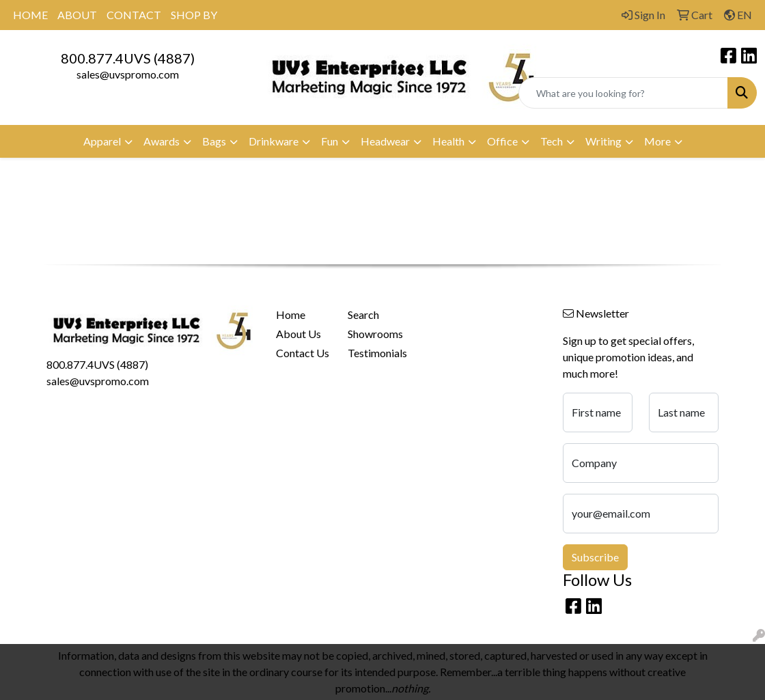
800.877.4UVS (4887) (128, 58)
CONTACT (134, 15)
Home (291, 314)
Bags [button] (214, 141)
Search (363, 314)
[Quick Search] (623, 93)
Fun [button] (330, 141)
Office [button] (502, 141)
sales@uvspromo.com (128, 74)
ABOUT (77, 15)
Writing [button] (603, 141)
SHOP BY (194, 15)
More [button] (657, 141)
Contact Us (303, 353)
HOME (30, 15)
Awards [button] (162, 141)
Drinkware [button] (274, 141)
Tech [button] (552, 141)
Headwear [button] (385, 141)
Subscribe (595, 557)
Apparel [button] (102, 141)
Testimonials (375, 353)
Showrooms (375, 334)
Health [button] (448, 141)
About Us (298, 334)
